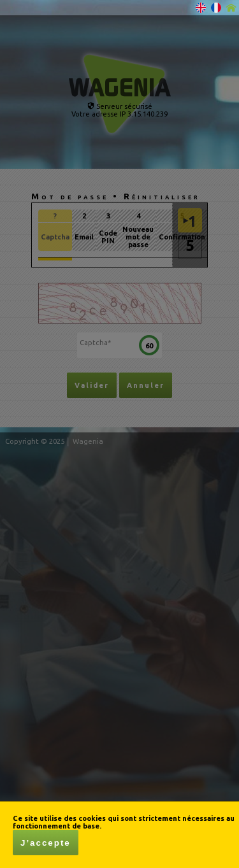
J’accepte (46, 843)
